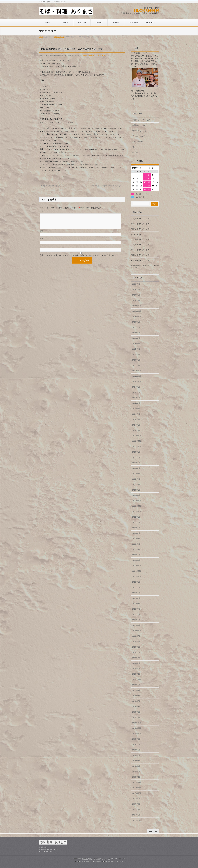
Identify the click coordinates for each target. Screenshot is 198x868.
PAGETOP (153, 831)
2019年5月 (137, 701)
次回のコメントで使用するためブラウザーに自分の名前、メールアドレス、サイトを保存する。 (78, 258)
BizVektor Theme (99, 862)
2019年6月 (137, 696)
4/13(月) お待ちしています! (140, 245)
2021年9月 (137, 582)
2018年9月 (137, 739)
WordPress (87, 862)
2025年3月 (137, 354)
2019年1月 (137, 717)
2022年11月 (137, 506)
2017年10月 (137, 793)
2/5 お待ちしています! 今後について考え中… (109, 186)
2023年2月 (137, 490)
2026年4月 (137, 284)
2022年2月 (137, 555)
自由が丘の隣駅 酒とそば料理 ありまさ (96, 859)
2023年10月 (137, 446)
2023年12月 (137, 436)
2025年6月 (137, 338)
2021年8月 (137, 587)
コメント (43, 211)
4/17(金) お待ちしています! (140, 229)
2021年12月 (137, 566)
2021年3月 (137, 614)
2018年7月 (137, 750)
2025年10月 (137, 317)
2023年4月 (137, 479)
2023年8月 (137, 457)
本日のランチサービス (141, 120)
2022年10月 (137, 512)
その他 (135, 152)
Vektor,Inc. (111, 862)
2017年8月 (137, 804)
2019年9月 (137, 685)
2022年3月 (137, 550)
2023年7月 (137, 463)
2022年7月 (137, 528)
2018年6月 (137, 755)
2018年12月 (137, 723)
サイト (42, 249)
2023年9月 (137, 452)
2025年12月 (137, 306)
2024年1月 (137, 430)
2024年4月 (137, 414)
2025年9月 (137, 322)
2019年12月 (137, 679)
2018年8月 (137, 744)
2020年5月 (137, 652)
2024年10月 (137, 381)
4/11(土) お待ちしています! (140, 255)
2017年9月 (137, 799)
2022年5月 (137, 539)
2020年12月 (137, 631)
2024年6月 (137, 403)
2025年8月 (137, 327)
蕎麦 (134, 147)
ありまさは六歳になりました (50, 186)
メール (43, 241)
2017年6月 (137, 815)
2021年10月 (137, 577)
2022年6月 (137, 533)
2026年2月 (137, 295)
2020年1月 (137, 674)
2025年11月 (137, 311)
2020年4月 (137, 658)
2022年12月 (137, 501)
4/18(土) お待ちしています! (140, 224)
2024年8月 (137, 392)
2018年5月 (137, 761)
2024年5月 (137, 409)
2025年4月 (137, 349)
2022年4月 (137, 544)
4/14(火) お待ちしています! (140, 239)
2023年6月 (137, 468)
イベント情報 (138, 142)
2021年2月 (137, 620)
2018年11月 (137, 728)
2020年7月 (137, 642)
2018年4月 (137, 766)
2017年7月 (137, 809)
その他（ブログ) (100, 56)
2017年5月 (137, 820)
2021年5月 (137, 604)
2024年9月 (137, 387)
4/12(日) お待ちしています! (140, 250)
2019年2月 (137, 712)
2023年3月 (137, 484)
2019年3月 (137, 707)
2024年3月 (137, 419)
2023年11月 (137, 441)
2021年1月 (137, 625)
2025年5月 (137, 344)
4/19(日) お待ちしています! (140, 219)
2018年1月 (137, 777)
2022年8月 (137, 522)
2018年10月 (137, 734)
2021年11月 (137, 571)
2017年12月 (137, 782)
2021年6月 (137, 598)
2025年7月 (137, 333)
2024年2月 (137, 425)
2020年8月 (137, 636)
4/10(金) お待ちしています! (140, 260)
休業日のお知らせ (89, 56)
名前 (42, 234)
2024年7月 (137, 398)
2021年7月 (137, 593)
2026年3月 (137, 289)
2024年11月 (137, 376)
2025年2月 (137, 360)
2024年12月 (137, 371)
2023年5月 (137, 474)
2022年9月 (137, 517)
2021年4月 (137, 609)
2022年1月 (137, 560)
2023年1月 (137, 495)
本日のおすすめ (139, 125)
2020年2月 (137, 669)
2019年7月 (137, 690)
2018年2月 (137, 772)
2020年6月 (137, 647)
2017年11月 (137, 788)
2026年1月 (137, 300)
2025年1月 (137, 365)
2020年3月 (137, 663)
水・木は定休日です (138, 234)
